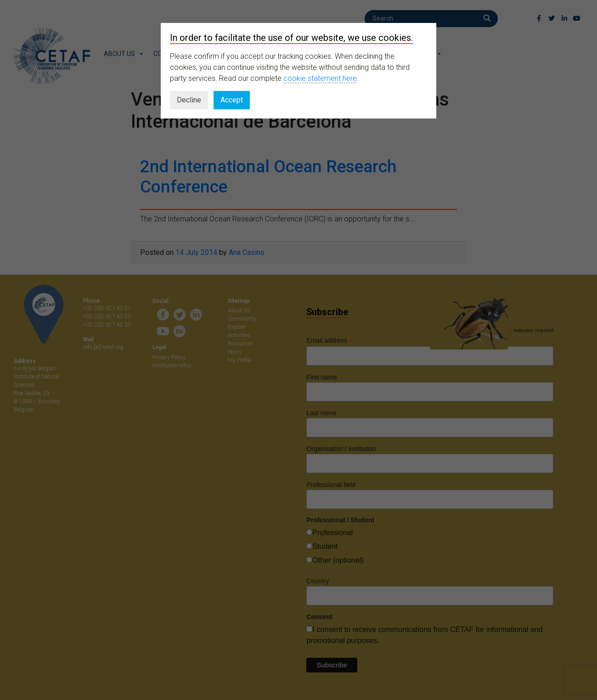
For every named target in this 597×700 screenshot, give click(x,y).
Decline (189, 100)
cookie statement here (320, 78)
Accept (232, 100)
